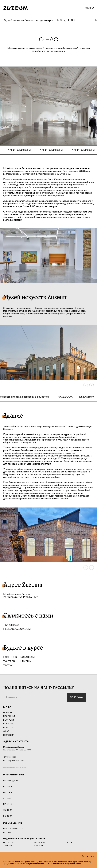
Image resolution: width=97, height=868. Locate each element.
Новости (8, 728)
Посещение (9, 716)
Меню (89, 8)
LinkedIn (26, 661)
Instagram (88, 397)
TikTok (8, 666)
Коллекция (9, 735)
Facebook (67, 397)
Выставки (9, 720)
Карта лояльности (13, 829)
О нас (6, 731)
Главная (8, 712)
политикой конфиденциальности (67, 864)
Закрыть (88, 856)
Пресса (7, 832)
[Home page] (15, 8)
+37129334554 (11, 625)
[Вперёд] (92, 385)
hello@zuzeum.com (17, 629)
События (8, 724)
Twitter (9, 661)
